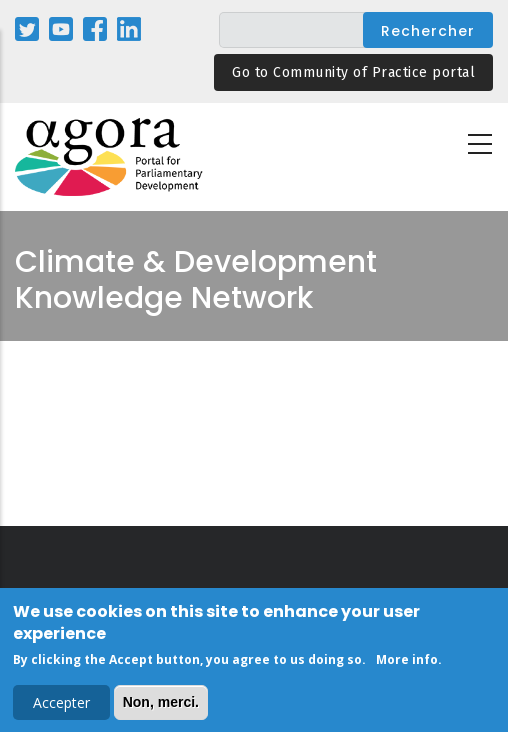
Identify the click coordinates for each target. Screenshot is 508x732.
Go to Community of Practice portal (353, 72)
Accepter (61, 704)
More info (407, 661)
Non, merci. (161, 704)
